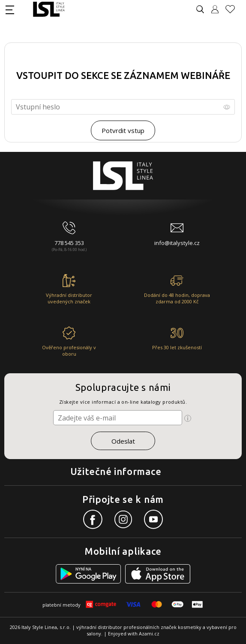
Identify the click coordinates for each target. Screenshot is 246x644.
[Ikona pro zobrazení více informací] (188, 418)
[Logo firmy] (49, 9)
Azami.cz (149, 633)
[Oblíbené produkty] (234, 9)
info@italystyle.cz (177, 243)
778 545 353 (69, 243)
